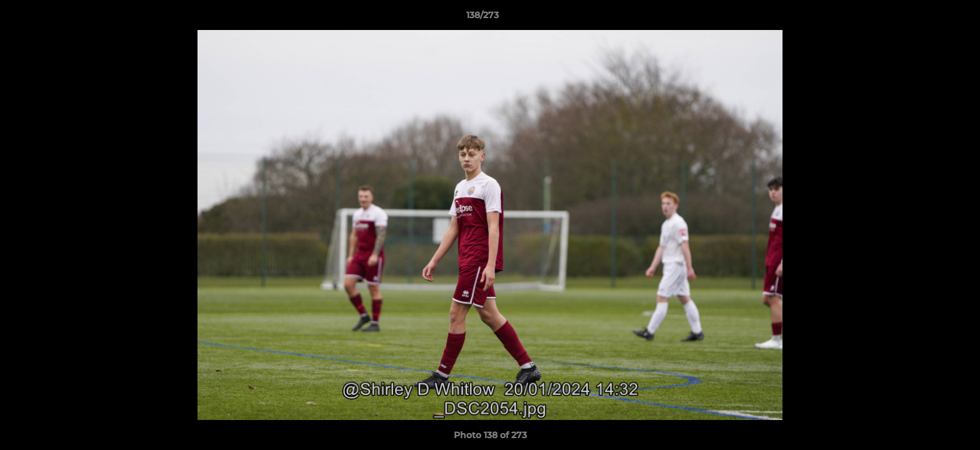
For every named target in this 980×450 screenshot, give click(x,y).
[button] (927, 18)
